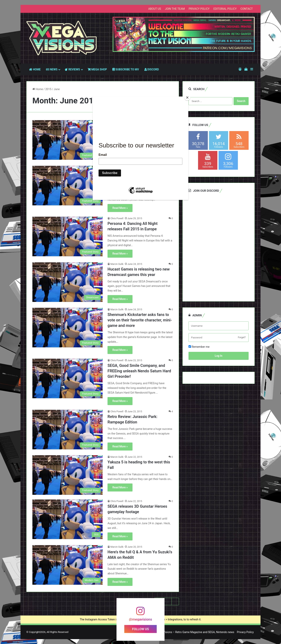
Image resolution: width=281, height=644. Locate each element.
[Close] (187, 98)
